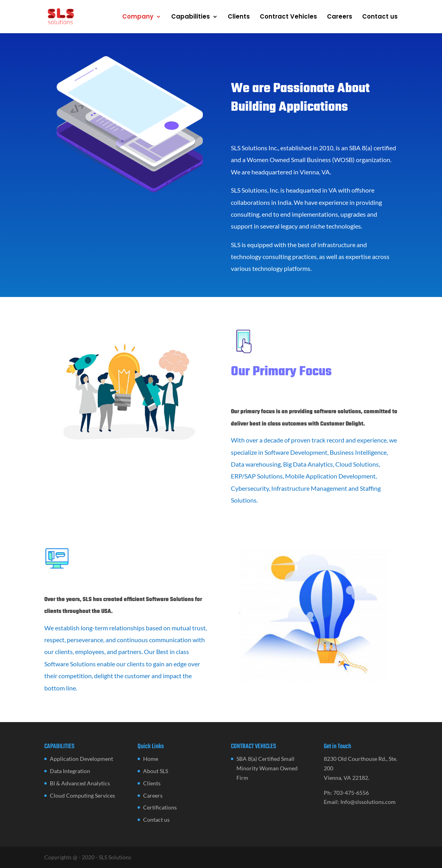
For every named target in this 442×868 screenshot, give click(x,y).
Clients (239, 17)
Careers (340, 17)
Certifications (160, 807)
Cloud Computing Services (82, 795)
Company (138, 17)
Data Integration (70, 771)
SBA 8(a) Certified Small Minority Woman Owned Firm (267, 768)
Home (151, 759)
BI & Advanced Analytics (80, 783)
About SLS (156, 771)
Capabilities (191, 17)
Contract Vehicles (288, 17)
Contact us (380, 17)
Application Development (81, 759)
